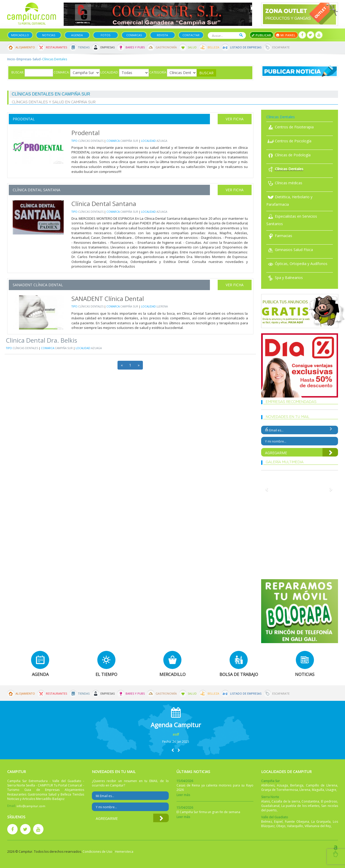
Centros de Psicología (289, 141)
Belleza (213, 47)
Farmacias (279, 236)
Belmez (267, 822)
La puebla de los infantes (300, 806)
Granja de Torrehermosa (280, 790)
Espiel (278, 822)
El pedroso (329, 801)
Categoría (158, 72)
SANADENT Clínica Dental (38, 285)
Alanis (266, 801)
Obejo (281, 826)
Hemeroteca (124, 852)
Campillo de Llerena (322, 785)
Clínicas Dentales (91, 141)
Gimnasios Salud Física (290, 250)
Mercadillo (20, 35)
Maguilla (318, 790)
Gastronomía (166, 47)
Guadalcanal (270, 806)
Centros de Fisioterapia (290, 127)
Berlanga (297, 785)
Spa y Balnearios (285, 278)
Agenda (77, 35)
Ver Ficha (235, 119)
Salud (192, 47)
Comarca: (62, 72)
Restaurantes (56, 47)
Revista (162, 35)
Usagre (331, 790)
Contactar (191, 35)
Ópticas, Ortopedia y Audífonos (297, 264)
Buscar (241, 35)
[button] (173, 750)
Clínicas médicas (284, 183)
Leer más (183, 795)
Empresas (108, 47)
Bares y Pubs (135, 47)
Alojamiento (25, 47)
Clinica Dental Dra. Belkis (42, 340)
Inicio (11, 59)
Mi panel (286, 35)
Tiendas (84, 47)
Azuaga (162, 141)
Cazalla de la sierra (286, 801)
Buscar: (18, 72)
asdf (176, 734)
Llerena (162, 306)
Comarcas (134, 35)
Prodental (24, 119)
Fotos (105, 35)
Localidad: (109, 72)
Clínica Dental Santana (36, 190)
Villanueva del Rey (318, 826)
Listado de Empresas (246, 47)
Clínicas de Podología (288, 155)
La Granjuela (321, 822)
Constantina (310, 801)
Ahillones (268, 785)
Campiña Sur (129, 141)
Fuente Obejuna (297, 822)
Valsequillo (295, 826)
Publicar (262, 35)
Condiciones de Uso (97, 852)
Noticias (49, 35)
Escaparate (281, 47)
